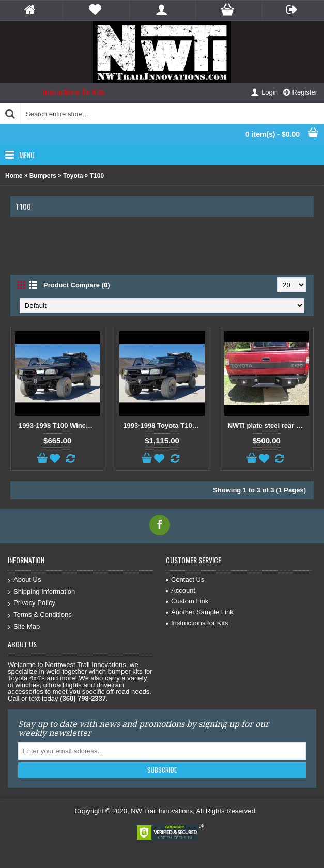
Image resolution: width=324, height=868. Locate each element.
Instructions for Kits (74, 92)
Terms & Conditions (40, 615)
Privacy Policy (32, 603)
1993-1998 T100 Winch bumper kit (59, 425)
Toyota (73, 176)
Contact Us (185, 579)
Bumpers (43, 176)
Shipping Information (41, 592)
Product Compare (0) (77, 285)
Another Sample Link (200, 612)
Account (181, 590)
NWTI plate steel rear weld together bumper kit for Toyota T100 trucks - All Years (268, 425)
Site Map (24, 627)
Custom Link (187, 601)
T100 (97, 176)
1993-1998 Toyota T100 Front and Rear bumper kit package (164, 425)
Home (14, 176)
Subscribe (162, 770)
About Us (24, 580)
